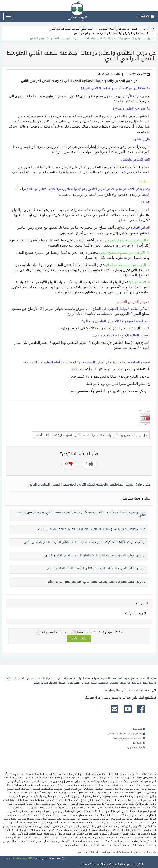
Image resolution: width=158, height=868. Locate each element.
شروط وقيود (114, 864)
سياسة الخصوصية (136, 747)
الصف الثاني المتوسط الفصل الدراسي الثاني (71, 29)
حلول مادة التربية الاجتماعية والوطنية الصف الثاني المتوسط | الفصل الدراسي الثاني (89, 484)
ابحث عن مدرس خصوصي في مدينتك (128, 738)
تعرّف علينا (139, 729)
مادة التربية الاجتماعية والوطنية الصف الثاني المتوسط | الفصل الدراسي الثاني (112, 33)
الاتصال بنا (139, 743)
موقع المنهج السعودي (19, 858)
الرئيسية (149, 29)
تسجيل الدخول (79, 638)
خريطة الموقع (135, 864)
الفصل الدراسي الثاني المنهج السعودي (118, 29)
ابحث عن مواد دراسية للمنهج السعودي (127, 734)
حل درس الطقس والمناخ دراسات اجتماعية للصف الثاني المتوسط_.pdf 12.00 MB (91, 435)
